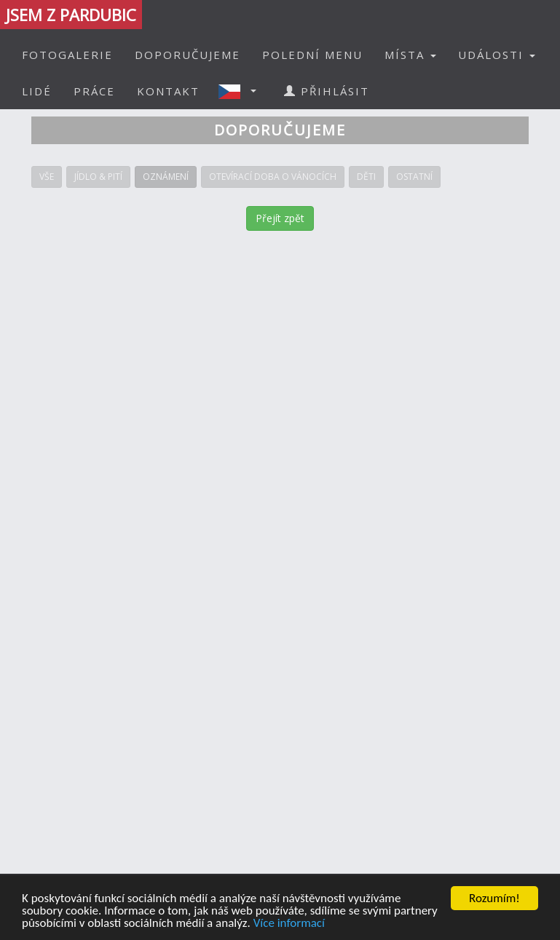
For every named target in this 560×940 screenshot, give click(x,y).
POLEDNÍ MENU (312, 55)
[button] (242, 91)
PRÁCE (94, 91)
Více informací (289, 924)
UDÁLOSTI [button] (497, 55)
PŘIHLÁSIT (327, 91)
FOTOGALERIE (67, 55)
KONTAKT (168, 91)
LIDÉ (37, 91)
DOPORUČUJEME (188, 55)
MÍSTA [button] (410, 55)
